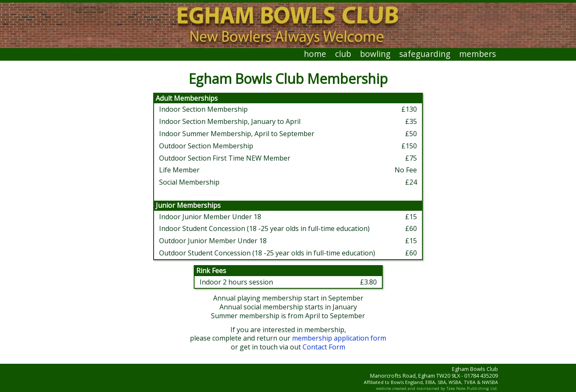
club (343, 54)
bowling (375, 54)
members (477, 54)
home (315, 54)
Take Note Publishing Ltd (472, 388)
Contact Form (324, 347)
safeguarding (425, 54)
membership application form (339, 338)
